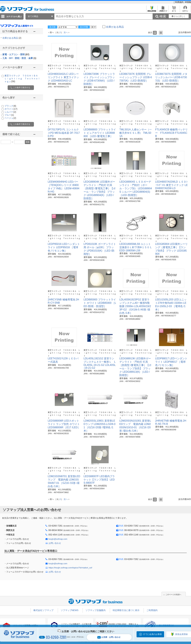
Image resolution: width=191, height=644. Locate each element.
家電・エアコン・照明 (16, 54)
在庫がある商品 (12, 38)
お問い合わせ (55, 543)
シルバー (10, 112)
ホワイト (11, 109)
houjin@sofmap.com (58, 539)
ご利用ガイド (163, 10)
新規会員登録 (152, 10)
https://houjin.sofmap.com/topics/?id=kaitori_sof (70, 568)
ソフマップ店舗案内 (95, 610)
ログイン (185, 10)
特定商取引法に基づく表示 (126, 610)
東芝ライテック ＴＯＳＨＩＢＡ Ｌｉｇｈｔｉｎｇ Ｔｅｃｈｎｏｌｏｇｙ (22, 78)
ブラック (10, 106)
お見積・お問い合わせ (109, 637)
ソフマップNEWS (70, 610)
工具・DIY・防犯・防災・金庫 (19, 58)
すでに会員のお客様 (152, 634)
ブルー (9, 115)
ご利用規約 (179, 2)
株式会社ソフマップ (43, 610)
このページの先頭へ (173, 594)
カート (174, 10)
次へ (66, 32)
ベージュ (10, 118)
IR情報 (188, 2)
